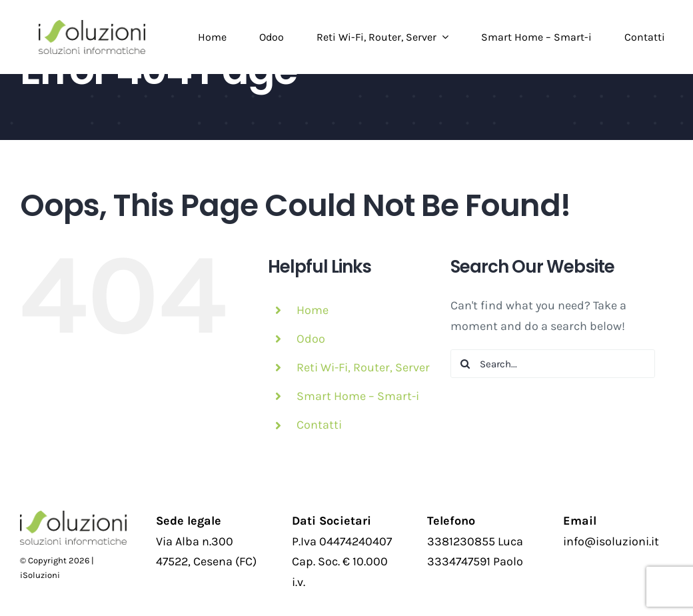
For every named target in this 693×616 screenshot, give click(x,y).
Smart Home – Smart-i (358, 396)
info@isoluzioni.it (611, 541)
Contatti (319, 425)
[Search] (465, 364)
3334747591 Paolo (475, 561)
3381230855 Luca (475, 541)
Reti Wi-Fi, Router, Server (363, 367)
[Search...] (553, 364)
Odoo (311, 339)
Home (313, 310)
